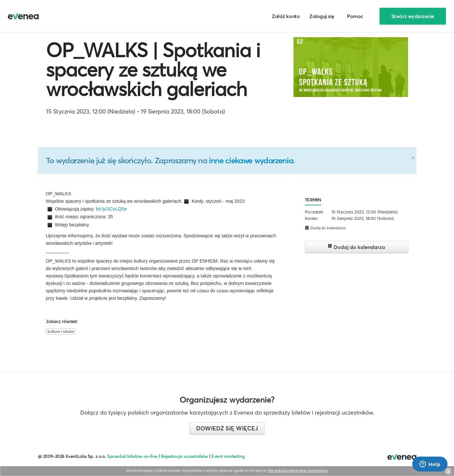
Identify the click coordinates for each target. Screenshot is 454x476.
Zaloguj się (322, 16)
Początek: (314, 212)
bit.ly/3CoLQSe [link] (112, 209)
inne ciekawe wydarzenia (251, 160)
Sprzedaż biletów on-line (132, 456)
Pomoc (355, 16)
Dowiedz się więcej (227, 428)
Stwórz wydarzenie (413, 16)
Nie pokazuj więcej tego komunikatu (298, 471)
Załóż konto (286, 16)
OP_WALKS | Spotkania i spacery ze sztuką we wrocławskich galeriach (153, 70)
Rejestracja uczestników (184, 456)
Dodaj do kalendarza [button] (325, 228)
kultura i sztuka (61, 331)
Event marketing (228, 456)
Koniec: (312, 218)
